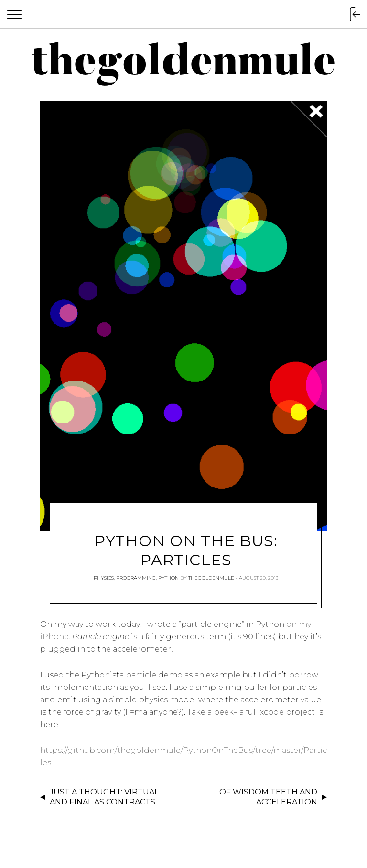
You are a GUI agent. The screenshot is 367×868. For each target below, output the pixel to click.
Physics (104, 578)
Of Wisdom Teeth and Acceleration (268, 797)
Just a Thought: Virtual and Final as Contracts (104, 797)
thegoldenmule (211, 578)
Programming (136, 578)
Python (168, 578)
